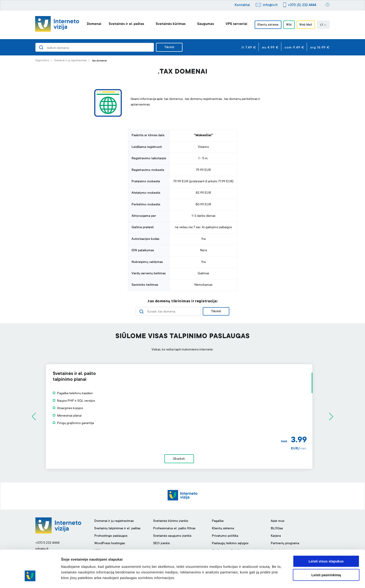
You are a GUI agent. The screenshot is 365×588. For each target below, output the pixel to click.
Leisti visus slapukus (326, 547)
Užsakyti (182, 460)
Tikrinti (169, 48)
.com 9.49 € (294, 48)
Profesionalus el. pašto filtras (174, 530)
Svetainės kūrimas (169, 24)
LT (324, 25)
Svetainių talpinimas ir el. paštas (117, 530)
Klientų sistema (267, 25)
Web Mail (307, 25)
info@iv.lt (270, 5)
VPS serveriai (235, 24)
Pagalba (218, 522)
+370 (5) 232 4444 (302, 5)
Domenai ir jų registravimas (70, 61)
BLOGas (277, 530)
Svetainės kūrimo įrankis (171, 522)
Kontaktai (242, 5)
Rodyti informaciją (239, 579)
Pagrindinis (42, 61)
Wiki (289, 25)
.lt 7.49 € (248, 48)
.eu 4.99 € (270, 48)
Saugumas (204, 24)
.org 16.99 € (319, 48)
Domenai (93, 24)
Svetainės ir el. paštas (125, 24)
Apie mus (277, 522)
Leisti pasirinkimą (326, 561)
